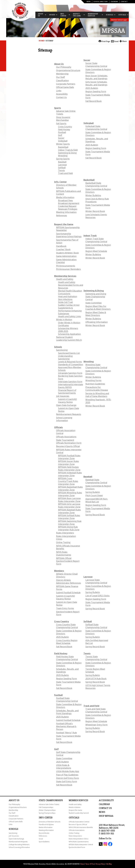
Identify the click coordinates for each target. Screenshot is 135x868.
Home (41, 41)
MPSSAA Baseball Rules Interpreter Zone (69, 511)
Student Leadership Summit (79, 813)
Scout (41, 839)
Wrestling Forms (93, 380)
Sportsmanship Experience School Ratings (69, 235)
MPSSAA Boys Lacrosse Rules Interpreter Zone (69, 500)
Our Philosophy (64, 67)
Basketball (63, 147)
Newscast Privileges (68, 209)
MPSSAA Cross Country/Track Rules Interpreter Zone (68, 481)
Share (124, 41)
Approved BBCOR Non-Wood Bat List (97, 500)
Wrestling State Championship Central (96, 366)
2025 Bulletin (92, 88)
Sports (58, 108)
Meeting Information (66, 212)
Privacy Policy (100, 864)
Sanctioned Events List (69, 353)
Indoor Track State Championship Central (96, 240)
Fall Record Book (94, 101)
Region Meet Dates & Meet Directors (96, 314)
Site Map (109, 864)
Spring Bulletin (93, 492)
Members (59, 571)
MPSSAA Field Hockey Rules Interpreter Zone (69, 468)
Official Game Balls (65, 87)
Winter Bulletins (93, 195)
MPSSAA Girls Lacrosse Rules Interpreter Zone (69, 505)
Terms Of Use (90, 864)
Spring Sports (63, 159)
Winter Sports (63, 144)
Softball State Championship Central (96, 626)
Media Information (65, 197)
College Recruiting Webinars (19, 844)
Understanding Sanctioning (65, 357)
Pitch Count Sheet (94, 495)
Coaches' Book (63, 249)
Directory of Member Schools (50, 822)
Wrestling (63, 156)
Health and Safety (65, 279)
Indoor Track (90, 236)
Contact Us (61, 97)
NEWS (102, 812)
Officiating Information (97, 322)
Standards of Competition (71, 364)
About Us (59, 64)
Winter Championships (47, 810)
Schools (58, 347)
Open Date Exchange (66, 405)
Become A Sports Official (68, 446)
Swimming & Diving (67, 153)
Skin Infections (65, 299)
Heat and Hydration (68, 296)
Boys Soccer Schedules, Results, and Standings (97, 77)
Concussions (64, 294)
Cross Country (65, 127)
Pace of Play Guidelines (67, 775)
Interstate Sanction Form (70, 382)
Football (62, 132)
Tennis (61, 170)
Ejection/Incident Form (77, 847)
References (62, 215)
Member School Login (119, 20)
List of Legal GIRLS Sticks (98, 596)
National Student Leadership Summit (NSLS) (69, 339)
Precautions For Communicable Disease (97, 389)
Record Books (44, 833)
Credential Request (67, 206)
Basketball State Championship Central (96, 184)
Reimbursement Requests (69, 414)
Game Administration (66, 256)
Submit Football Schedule (68, 593)
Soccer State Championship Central (96, 65)
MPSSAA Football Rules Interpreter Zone (69, 457)
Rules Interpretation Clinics (79, 839)
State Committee (94, 303)
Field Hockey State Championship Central (67, 658)
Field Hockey (64, 129)
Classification (62, 80)
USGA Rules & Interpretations (64, 767)
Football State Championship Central (67, 700)
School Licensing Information (64, 419)
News (89, 1)
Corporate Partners (66, 84)
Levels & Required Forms (70, 362)
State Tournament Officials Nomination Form (69, 441)
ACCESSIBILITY (106, 800)
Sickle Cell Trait (65, 302)
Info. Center (60, 182)
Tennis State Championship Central (96, 658)
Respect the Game (64, 224)
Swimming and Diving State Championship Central (96, 297)
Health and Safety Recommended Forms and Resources (71, 285)
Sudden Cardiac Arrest (69, 305)
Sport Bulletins (44, 842)
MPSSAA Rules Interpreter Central (81, 844)
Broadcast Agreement (69, 203)
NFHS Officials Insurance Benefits (81, 827)
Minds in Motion (75, 807)
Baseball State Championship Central (96, 481)
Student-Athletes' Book (67, 253)
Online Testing (63, 542)
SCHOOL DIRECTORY (101, 1)
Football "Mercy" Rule (66, 733)
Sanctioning (62, 350)
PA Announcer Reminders (68, 269)
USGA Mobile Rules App (68, 771)
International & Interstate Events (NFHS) (71, 386)
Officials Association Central (79, 822)
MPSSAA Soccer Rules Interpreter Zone (68, 463)
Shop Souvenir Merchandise (63, 119)
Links (59, 91)
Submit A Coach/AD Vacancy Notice (67, 401)
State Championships (51, 800)
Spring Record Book (95, 515)
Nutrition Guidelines (95, 384)
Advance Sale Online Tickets (49, 804)
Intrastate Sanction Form (70, 373)
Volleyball (63, 141)
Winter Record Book (95, 211)
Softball (62, 168)
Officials (58, 427)
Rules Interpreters (65, 533)
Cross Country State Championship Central (67, 626)
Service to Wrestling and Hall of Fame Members (97, 395)
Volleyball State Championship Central (96, 128)
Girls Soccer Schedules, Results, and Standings (96, 83)
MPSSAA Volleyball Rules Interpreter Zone (70, 474)
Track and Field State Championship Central (96, 710)
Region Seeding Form (96, 91)
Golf (60, 135)
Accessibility (62, 94)
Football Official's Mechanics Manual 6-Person (66, 726)
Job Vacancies (63, 396)
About (12, 800)
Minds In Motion (64, 320)
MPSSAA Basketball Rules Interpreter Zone (70, 488)
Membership (62, 74)
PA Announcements (66, 266)
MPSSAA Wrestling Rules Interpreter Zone (70, 494)
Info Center (46, 818)
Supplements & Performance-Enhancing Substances (70, 311)
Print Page (106, 41)
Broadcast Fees (65, 200)
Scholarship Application (69, 334)
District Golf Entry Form (67, 778)
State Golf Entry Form (67, 781)
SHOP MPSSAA (106, 816)
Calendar (114, 1)
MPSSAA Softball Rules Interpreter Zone (69, 517)
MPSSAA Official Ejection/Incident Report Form (68, 561)
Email (116, 41)
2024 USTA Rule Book (96, 679)
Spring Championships (47, 813)
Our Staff (61, 77)
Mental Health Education (70, 291)
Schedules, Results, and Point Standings (67, 712)
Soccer (87, 60)
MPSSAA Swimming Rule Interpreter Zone (70, 523)
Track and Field (65, 173)
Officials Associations (66, 437)
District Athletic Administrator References (69, 582)
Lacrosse (62, 165)
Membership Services (65, 276)
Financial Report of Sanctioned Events (67, 392)
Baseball (62, 162)
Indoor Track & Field (68, 150)
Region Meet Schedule (96, 251)
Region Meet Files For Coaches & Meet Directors (98, 308)
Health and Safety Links (70, 316)
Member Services (78, 800)
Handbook (61, 246)
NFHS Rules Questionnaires (64, 553)
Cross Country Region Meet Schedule (67, 642)
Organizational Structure (68, 70)
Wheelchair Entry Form (96, 725)
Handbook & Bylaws (46, 825)
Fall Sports (61, 123)
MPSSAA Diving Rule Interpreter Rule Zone (69, 528)
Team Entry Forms (65, 608)
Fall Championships (46, 807)
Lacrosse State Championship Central (96, 581)
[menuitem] (41, 15)
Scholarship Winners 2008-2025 (68, 330)
